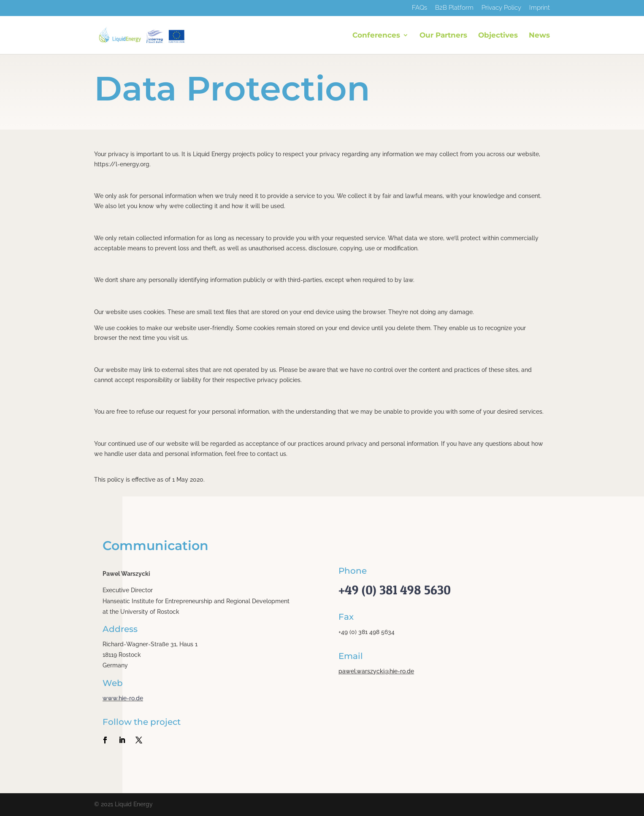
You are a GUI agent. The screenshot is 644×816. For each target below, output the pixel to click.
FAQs (419, 8)
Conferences (376, 36)
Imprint (540, 8)
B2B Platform (454, 8)
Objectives (498, 36)
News (539, 36)
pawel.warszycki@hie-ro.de (376, 671)
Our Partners (443, 36)
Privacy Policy (501, 8)
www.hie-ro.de (123, 698)
